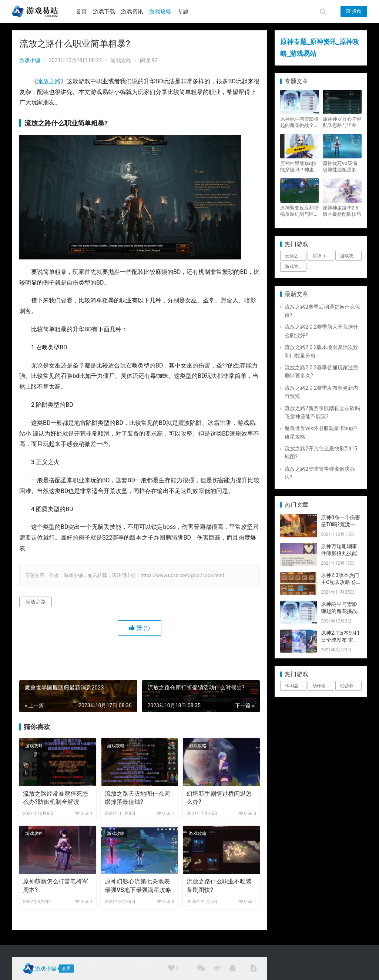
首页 (81, 11)
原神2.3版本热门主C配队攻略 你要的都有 (340, 582)
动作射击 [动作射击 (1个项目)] (321, 686)
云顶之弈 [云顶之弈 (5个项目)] (294, 256)
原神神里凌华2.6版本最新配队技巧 (342, 211)
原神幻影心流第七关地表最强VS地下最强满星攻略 (138, 885)
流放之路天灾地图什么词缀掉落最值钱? (137, 798)
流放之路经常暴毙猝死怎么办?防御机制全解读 (56, 798)
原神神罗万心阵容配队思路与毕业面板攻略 (342, 122)
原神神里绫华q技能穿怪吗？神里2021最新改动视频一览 (298, 167)
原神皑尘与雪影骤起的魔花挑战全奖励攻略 (299, 122)
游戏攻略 (160, 11)
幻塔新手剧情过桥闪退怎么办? (219, 798)
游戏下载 (104, 11)
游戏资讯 (132, 11)
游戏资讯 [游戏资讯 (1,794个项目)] (294, 266)
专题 (183, 11)
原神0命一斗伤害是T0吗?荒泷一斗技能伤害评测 (341, 525)
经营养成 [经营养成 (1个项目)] (349, 686)
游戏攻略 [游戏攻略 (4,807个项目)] (349, 256)
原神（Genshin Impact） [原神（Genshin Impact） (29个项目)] (323, 256)
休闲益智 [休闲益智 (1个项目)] (294, 686)
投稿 (354, 11)
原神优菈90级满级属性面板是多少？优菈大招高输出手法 (342, 167)
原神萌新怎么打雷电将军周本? (56, 885)
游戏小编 (30, 60)
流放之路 (49, 81)
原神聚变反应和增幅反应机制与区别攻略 (299, 211)
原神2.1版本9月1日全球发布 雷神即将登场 (340, 640)
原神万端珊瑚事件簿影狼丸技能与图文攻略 (339, 553)
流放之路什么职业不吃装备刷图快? (219, 885)
